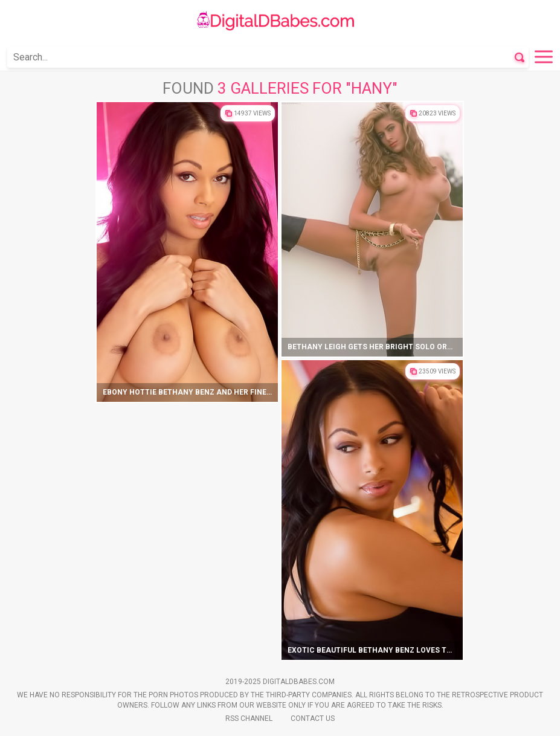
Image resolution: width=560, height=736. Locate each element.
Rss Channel (249, 718)
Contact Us (313, 718)
